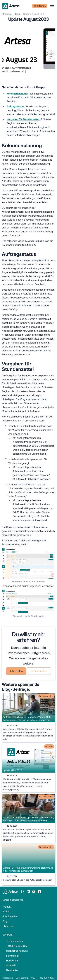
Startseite (7, 14)
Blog (17, 14)
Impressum (8, 978)
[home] (11, 5)
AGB (33, 978)
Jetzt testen (40, 6)
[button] (52, 5)
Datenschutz (22, 978)
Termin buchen (39, 671)
